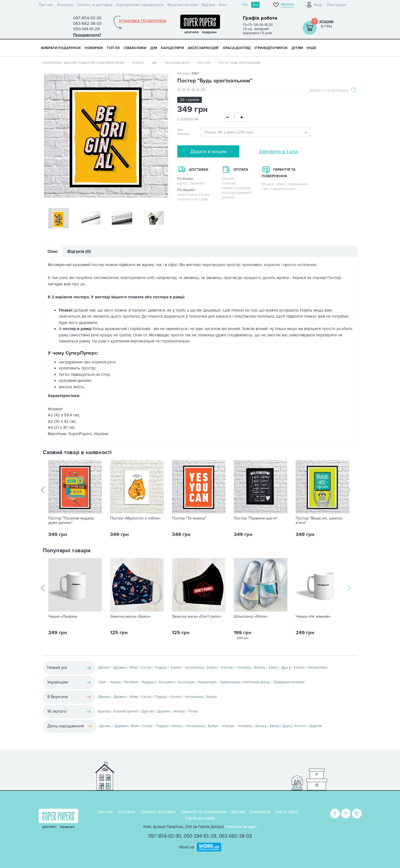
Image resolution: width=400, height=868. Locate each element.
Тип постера (183, 132)
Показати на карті (241, 827)
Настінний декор (177, 63)
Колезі (176, 668)
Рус (245, 5)
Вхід (318, 5)
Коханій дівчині (126, 712)
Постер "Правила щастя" (256, 519)
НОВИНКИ (94, 48)
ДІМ (154, 48)
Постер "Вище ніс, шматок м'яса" (319, 521)
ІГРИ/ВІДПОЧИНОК (271, 48)
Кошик (327, 22)
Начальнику (318, 668)
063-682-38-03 (235, 836)
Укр (255, 5)
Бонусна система (183, 5)
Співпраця (260, 812)
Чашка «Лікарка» (63, 617)
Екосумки (167, 683)
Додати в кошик (208, 151)
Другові (148, 712)
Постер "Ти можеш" (189, 519)
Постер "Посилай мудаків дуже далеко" (71, 521)
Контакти (65, 5)
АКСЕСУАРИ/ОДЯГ (203, 48)
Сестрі (146, 668)
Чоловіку (244, 668)
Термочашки (230, 683)
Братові (104, 712)
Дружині (120, 668)
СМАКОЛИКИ (135, 48)
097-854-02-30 (165, 836)
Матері (179, 712)
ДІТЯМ (297, 48)
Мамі (134, 668)
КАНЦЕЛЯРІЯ (172, 48)
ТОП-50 (113, 48)
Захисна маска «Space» (130, 617)
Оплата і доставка (158, 812)
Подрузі (161, 668)
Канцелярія (207, 683)
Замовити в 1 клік (279, 151)
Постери (204, 63)
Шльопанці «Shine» (251, 617)
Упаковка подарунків (143, 21)
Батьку (260, 668)
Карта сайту (287, 812)
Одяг (102, 683)
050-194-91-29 (200, 836)
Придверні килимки (289, 683)
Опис (53, 252)
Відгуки (208, 5)
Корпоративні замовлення (140, 5)
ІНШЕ (312, 48)
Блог (223, 5)
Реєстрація (337, 5)
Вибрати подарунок (61, 48)
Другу (286, 668)
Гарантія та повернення (203, 812)
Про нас (46, 5)
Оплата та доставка (95, 5)
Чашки (115, 683)
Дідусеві (316, 727)
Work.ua (187, 847)
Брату (273, 668)
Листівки (131, 683)
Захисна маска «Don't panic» (197, 617)
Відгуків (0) (79, 252)
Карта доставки (200, 818)
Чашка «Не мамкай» (313, 617)
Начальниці (194, 668)
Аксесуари (186, 683)
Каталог (138, 63)
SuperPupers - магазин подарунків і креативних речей (84, 63)
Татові (193, 712)
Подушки (148, 683)
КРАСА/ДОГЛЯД (237, 48)
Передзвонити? (87, 35)
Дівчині (104, 668)
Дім (154, 63)
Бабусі (212, 668)
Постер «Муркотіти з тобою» (135, 519)
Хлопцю (227, 668)
